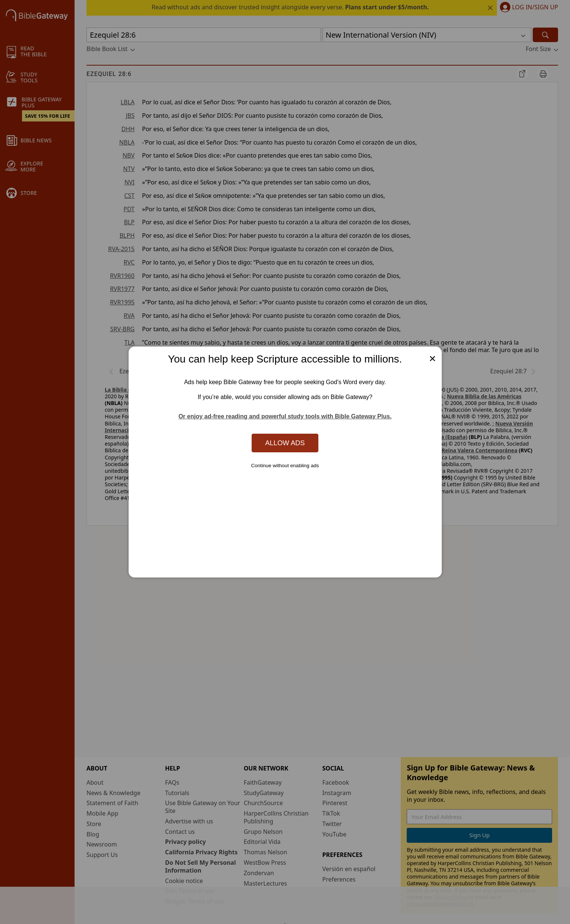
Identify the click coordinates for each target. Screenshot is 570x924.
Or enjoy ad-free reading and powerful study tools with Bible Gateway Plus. (285, 416)
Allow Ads (285, 443)
